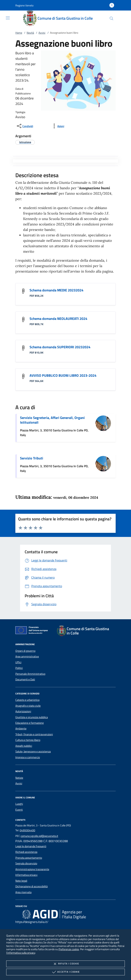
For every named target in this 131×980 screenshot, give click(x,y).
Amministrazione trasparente (32, 869)
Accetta (65, 972)
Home (19, 33)
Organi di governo (25, 651)
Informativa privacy (26, 875)
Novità (30, 33)
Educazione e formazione (30, 723)
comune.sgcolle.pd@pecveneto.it (39, 836)
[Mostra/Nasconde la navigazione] (8, 18)
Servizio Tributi (32, 458)
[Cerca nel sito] (111, 18)
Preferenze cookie (69, 949)
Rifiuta (65, 964)
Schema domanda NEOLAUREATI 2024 (58, 319)
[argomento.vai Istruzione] (25, 142)
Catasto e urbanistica (27, 700)
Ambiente (21, 728)
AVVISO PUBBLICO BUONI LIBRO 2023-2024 (63, 375)
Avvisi (42, 33)
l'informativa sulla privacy (21, 953)
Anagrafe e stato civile (28, 706)
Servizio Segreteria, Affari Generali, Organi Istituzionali (52, 420)
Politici (19, 668)
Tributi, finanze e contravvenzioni (34, 734)
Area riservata (23, 892)
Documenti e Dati (25, 679)
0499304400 (27, 830)
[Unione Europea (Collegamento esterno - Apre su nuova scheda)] (33, 631)
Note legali (21, 881)
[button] (24, 5)
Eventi (19, 810)
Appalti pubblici (24, 746)
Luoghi (19, 804)
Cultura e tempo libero (28, 740)
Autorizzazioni (23, 711)
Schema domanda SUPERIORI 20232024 (60, 347)
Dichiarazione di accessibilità (31, 886)
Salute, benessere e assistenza (33, 751)
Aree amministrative (27, 656)
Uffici (18, 662)
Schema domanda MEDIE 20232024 (56, 290)
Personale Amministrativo (30, 674)
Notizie (19, 778)
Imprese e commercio (28, 757)
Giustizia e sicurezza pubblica (32, 717)
